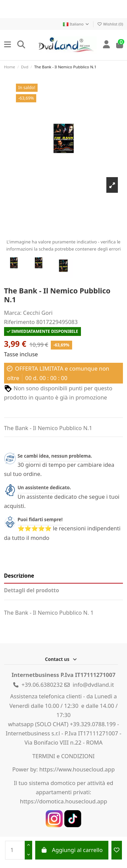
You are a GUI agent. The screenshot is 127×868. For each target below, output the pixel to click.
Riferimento (19, 322)
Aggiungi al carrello (72, 850)
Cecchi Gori (38, 313)
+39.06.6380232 (42, 685)
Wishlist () (110, 24)
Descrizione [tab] (19, 576)
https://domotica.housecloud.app (64, 801)
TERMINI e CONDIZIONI (64, 756)
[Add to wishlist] (117, 850)
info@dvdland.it (93, 685)
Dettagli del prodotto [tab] (32, 590)
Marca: (13, 313)
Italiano (76, 24)
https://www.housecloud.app (77, 769)
